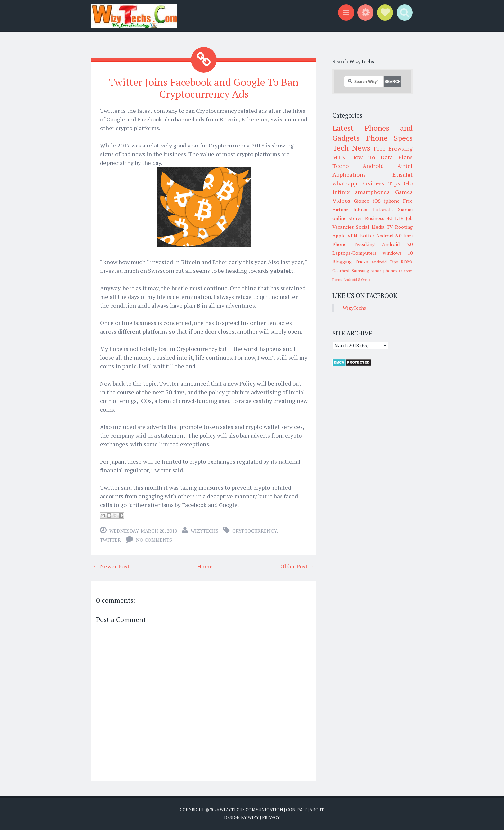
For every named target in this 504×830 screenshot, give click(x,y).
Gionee (362, 201)
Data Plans (397, 157)
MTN (339, 157)
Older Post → (297, 566)
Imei (408, 236)
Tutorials (383, 210)
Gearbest (341, 271)
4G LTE (395, 218)
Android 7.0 (397, 244)
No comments (154, 540)
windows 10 (398, 253)
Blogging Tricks (350, 262)
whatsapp (345, 183)
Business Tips (380, 183)
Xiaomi (405, 210)
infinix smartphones (361, 192)
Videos (341, 201)
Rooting (404, 227)
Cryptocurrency (255, 531)
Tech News (351, 148)
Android (373, 166)
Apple (339, 236)
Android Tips (385, 262)
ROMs (407, 262)
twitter (110, 540)
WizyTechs (204, 531)
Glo (408, 183)
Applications (349, 174)
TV (390, 227)
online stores (347, 218)
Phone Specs (390, 138)
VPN (352, 236)
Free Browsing (393, 148)
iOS (377, 201)
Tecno (341, 166)
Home (205, 566)
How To (363, 157)
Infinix (360, 210)
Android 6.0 (389, 236)
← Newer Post (111, 566)
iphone (392, 201)
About (317, 810)
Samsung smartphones (374, 271)
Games (404, 192)
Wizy (253, 817)
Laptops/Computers (355, 253)
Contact (296, 810)
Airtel (405, 166)
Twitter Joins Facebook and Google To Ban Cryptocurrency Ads (204, 88)
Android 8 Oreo (356, 279)
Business (375, 218)
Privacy (271, 817)
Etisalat (403, 174)
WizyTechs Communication (252, 810)
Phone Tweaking (354, 244)
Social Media (370, 227)
